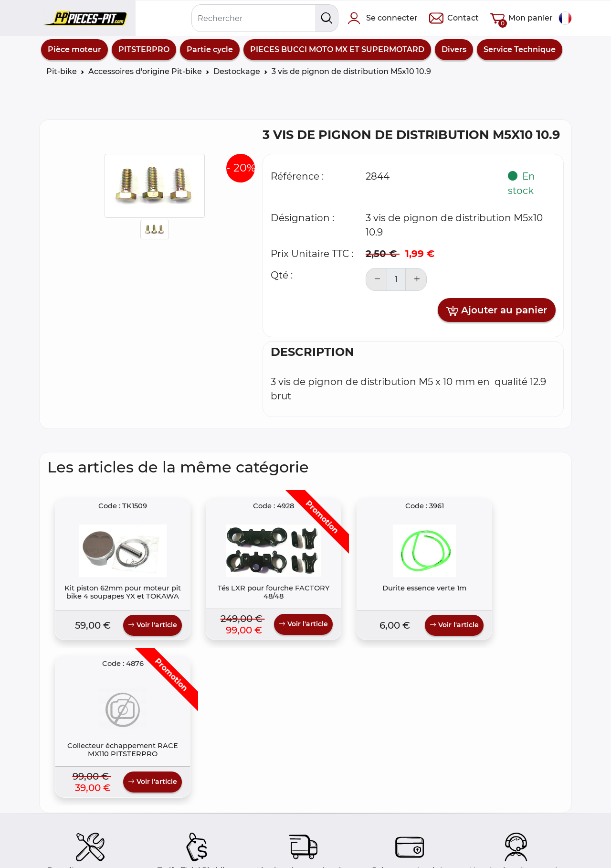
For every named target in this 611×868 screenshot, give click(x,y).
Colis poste (68, 857)
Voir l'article (136, 634)
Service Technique (520, 49)
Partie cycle (210, 49)
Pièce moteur (74, 49)
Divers (454, 49)
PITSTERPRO (144, 49)
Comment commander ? (95, 845)
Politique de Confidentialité (233, 857)
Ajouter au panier (497, 311)
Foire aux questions (84, 834)
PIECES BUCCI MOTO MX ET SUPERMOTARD (337, 49)
